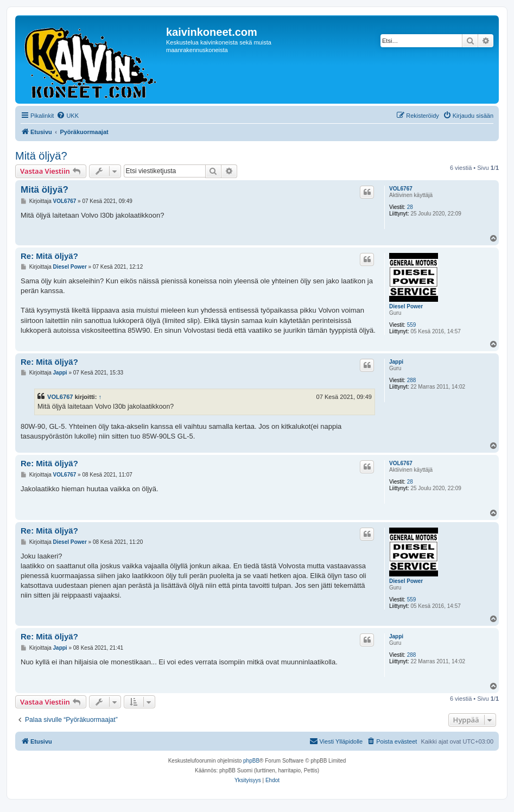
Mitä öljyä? (41, 156)
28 (410, 207)
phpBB (251, 761)
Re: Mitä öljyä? (49, 256)
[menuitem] (68, 116)
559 (412, 325)
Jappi (396, 362)
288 (412, 380)
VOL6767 (401, 189)
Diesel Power (406, 306)
